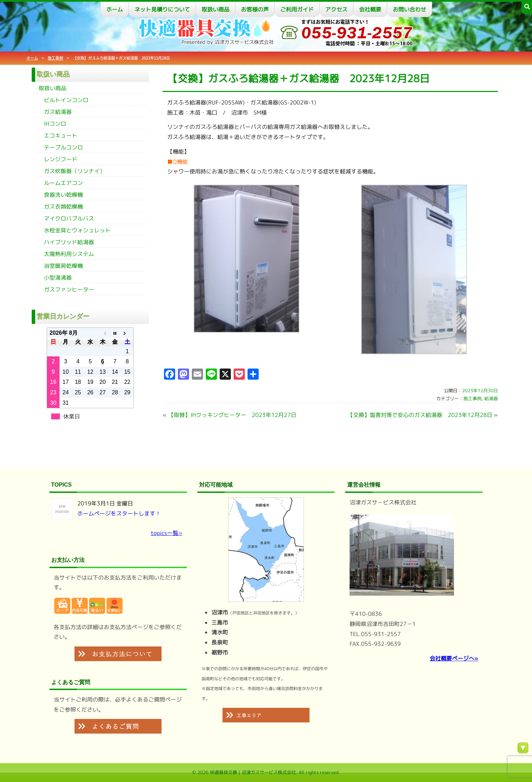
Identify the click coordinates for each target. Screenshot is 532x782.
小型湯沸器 (58, 278)
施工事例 (55, 58)
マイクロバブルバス (69, 218)
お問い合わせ (409, 9)
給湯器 (491, 398)
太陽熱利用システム (69, 254)
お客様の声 (255, 9)
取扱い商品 (216, 9)
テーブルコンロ (63, 147)
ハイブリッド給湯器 (69, 242)
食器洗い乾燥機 (63, 195)
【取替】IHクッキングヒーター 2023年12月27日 (232, 415)
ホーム (115, 9)
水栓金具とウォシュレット (77, 230)
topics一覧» (167, 533)
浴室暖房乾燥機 (63, 266)
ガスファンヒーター (69, 289)
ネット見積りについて (162, 9)
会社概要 (370, 9)
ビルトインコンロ (66, 100)
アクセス (336, 9)
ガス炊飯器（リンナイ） (75, 171)
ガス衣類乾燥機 (63, 207)
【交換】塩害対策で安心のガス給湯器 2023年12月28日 (420, 415)
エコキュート (61, 136)
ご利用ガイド (297, 9)
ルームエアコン (63, 183)
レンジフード (61, 159)
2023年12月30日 (480, 390)
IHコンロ (55, 124)
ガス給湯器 (58, 112)
